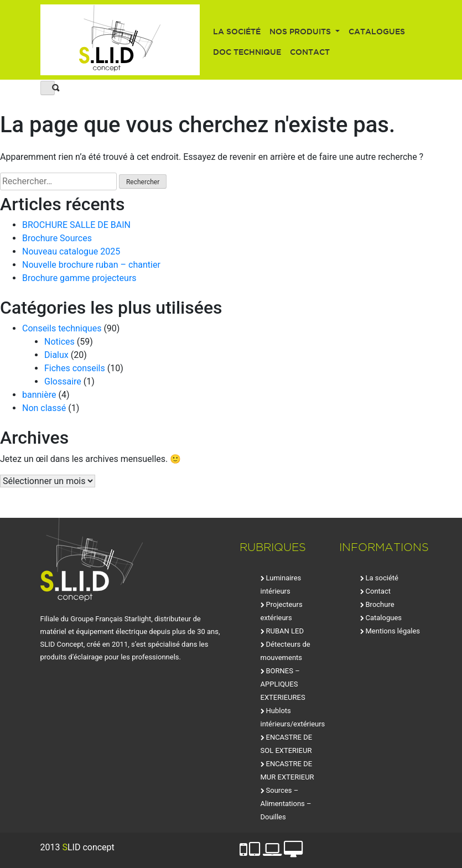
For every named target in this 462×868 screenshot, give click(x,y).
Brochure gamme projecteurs (79, 278)
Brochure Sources (57, 238)
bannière (39, 395)
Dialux (56, 355)
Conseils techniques (62, 328)
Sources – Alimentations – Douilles (286, 804)
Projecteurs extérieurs (282, 611)
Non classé (44, 408)
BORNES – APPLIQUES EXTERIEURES (283, 684)
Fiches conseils (75, 368)
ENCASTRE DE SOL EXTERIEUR (287, 744)
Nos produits (301, 32)
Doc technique (247, 52)
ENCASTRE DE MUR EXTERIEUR (287, 770)
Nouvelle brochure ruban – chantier (91, 265)
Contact (310, 52)
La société (237, 32)
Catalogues (377, 32)
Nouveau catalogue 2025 (71, 251)
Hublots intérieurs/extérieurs (293, 717)
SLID (120, 40)
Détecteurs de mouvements (285, 651)
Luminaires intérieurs (281, 584)
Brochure (380, 604)
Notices (59, 342)
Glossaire (63, 381)
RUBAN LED (285, 631)
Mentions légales (393, 631)
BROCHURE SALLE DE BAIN (76, 225)
